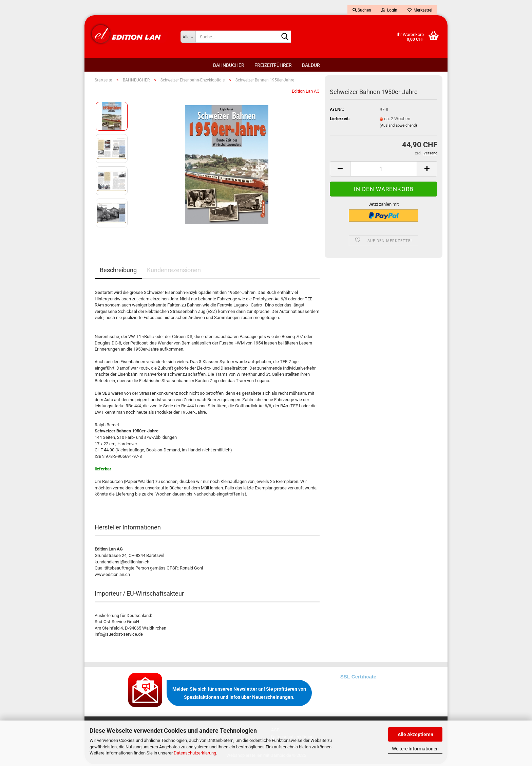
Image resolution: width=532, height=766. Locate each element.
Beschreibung (118, 272)
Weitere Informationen (415, 749)
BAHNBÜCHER (229, 65)
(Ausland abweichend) (398, 127)
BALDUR (311, 65)
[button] (340, 170)
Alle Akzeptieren (415, 734)
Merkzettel (420, 10)
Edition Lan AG (306, 93)
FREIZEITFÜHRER (273, 65)
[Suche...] (188, 37)
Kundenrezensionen (174, 272)
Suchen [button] (362, 10)
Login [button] (389, 10)
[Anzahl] (384, 170)
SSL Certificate (358, 678)
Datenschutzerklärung (195, 753)
